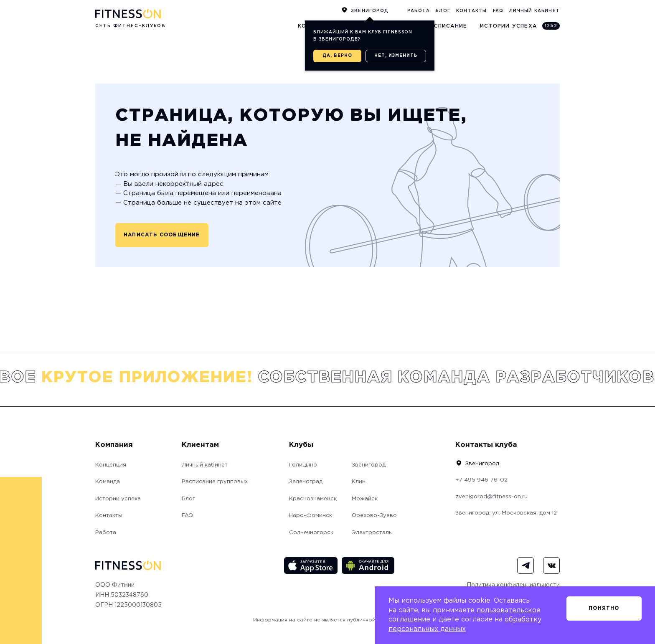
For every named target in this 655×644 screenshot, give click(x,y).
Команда (108, 482)
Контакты (472, 11)
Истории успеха (520, 26)
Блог (443, 11)
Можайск (365, 499)
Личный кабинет (534, 11)
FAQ (498, 11)
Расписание (446, 26)
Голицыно (303, 465)
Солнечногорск (311, 533)
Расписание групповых (215, 482)
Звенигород (370, 11)
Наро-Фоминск (311, 516)
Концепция (111, 465)
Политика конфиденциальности (513, 585)
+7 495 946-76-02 (481, 480)
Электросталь (372, 533)
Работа (419, 11)
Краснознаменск (313, 499)
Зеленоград (306, 482)
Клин (359, 482)
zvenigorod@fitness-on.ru (491, 497)
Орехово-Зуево (374, 516)
